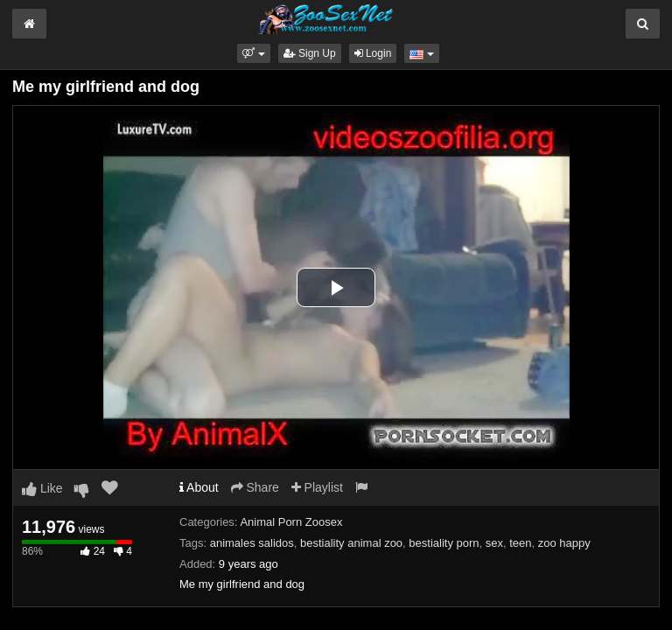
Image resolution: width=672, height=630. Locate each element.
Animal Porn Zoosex (291, 522)
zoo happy (564, 543)
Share (255, 487)
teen (520, 543)
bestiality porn (444, 543)
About (199, 487)
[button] (253, 53)
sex (494, 543)
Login (373, 53)
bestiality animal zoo (351, 543)
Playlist (317, 487)
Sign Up (310, 53)
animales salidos (252, 543)
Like (42, 488)
